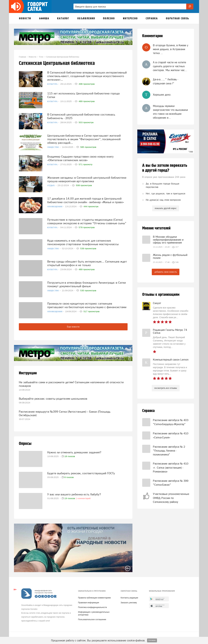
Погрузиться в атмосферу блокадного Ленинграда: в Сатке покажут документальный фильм (87, 284)
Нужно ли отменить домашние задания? (74, 450)
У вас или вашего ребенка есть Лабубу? (74, 492)
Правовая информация (88, 601)
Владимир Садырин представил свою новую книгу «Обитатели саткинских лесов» (80, 158)
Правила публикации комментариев (94, 596)
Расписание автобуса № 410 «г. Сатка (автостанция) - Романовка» (171, 468)
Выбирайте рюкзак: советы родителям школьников (53, 397)
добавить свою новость (166, 272)
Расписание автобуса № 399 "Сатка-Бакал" (171, 483)
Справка (148, 411)
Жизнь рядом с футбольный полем (170, 256)
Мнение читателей (156, 228)
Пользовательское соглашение (92, 618)
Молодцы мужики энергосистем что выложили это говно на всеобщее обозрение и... (170, 112)
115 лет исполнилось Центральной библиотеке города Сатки (83, 95)
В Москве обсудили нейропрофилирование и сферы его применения (168, 240)
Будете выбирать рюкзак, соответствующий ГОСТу (81, 471)
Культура (53, 83)
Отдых (51, 185)
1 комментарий (83, 496)
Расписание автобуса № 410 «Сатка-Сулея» (171, 435)
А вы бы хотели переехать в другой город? (165, 168)
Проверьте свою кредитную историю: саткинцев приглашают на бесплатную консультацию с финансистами (87, 305)
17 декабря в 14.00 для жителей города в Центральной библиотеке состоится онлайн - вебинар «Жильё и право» (86, 200)
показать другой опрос (166, 208)
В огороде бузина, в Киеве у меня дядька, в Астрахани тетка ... (171, 49)
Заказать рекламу (129, 601)
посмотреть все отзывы (166, 388)
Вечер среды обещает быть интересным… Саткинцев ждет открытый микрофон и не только (87, 263)
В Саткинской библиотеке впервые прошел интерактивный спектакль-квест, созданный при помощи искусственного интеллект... (87, 76)
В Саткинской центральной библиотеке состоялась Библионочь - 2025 (81, 116)
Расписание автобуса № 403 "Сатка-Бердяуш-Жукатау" (171, 422)
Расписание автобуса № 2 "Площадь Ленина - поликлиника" (169, 451)
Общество (53, 146)
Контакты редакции (129, 596)
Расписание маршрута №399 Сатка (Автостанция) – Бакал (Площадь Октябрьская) (65, 411)
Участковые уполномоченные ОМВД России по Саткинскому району (171, 498)
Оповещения (55, 206)
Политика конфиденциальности (92, 605)
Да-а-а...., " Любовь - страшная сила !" (166, 81)
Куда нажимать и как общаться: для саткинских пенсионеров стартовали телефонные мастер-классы (83, 242)
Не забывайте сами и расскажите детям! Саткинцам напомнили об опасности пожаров (71, 383)
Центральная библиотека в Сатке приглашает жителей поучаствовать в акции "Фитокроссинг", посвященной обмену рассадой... (84, 139)
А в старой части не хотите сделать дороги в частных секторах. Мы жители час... (170, 66)
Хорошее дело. (162, 95)
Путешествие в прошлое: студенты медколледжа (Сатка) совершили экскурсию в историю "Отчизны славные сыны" (87, 221)
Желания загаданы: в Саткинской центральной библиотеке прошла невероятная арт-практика (87, 179)
